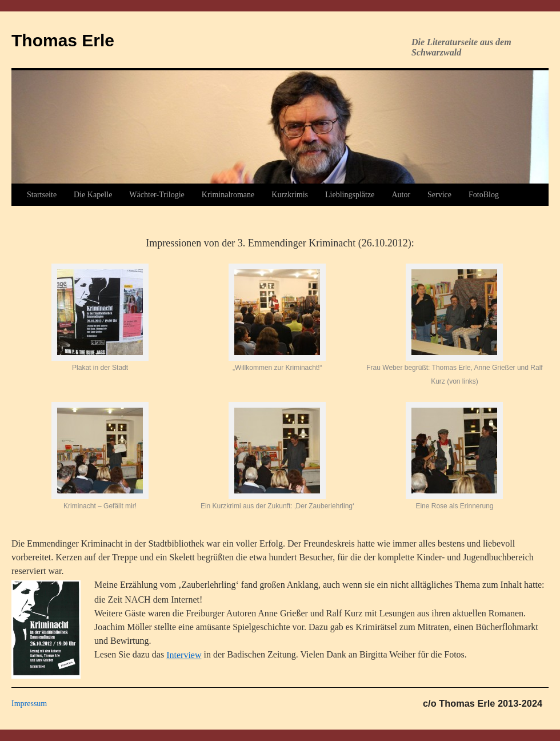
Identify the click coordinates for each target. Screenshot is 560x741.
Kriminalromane (228, 195)
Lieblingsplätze (350, 195)
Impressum (29, 704)
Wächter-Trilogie (157, 195)
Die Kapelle (93, 195)
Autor (401, 195)
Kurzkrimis (290, 195)
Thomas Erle (63, 40)
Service (439, 195)
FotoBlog (484, 195)
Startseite (42, 195)
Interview (184, 655)
